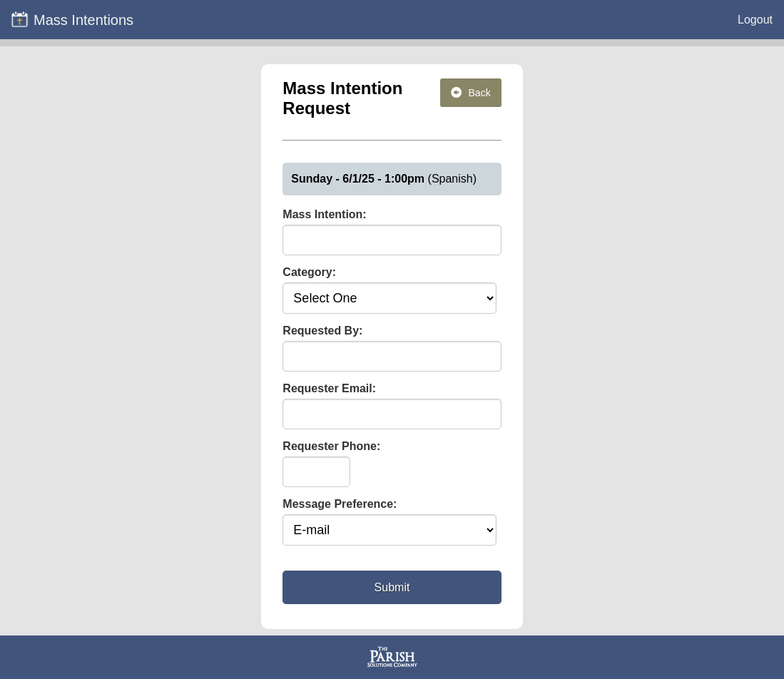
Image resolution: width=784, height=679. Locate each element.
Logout (755, 20)
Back (471, 93)
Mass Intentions (72, 19)
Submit (392, 587)
